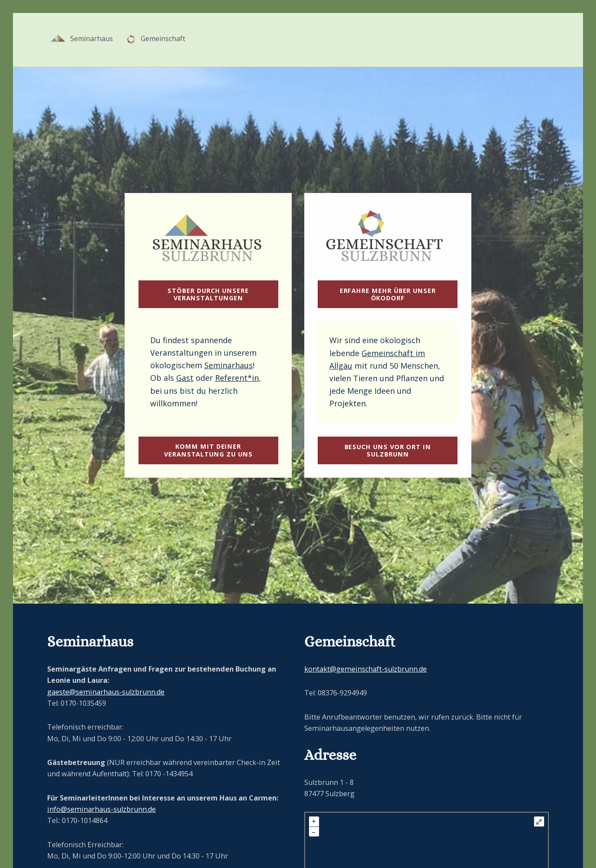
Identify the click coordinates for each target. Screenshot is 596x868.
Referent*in (237, 378)
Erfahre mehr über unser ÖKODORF (388, 294)
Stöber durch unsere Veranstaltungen (208, 294)
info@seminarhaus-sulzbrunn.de (101, 809)
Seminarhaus (229, 365)
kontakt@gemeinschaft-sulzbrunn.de (366, 669)
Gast (185, 378)
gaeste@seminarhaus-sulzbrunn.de (106, 692)
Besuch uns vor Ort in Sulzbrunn (388, 450)
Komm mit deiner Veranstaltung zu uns (208, 450)
